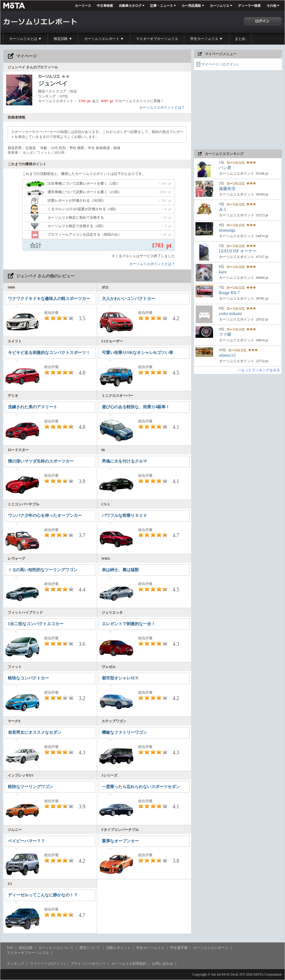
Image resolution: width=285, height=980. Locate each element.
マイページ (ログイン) (47, 964)
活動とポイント (118, 948)
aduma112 (227, 355)
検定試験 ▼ (63, 39)
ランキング (16, 964)
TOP (10, 948)
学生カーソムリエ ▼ (206, 39)
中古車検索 (105, 6)
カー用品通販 (191, 6)
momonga (227, 230)
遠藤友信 (227, 189)
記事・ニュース (162, 6)
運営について (90, 948)
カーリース (83, 6)
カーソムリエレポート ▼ (104, 39)
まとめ (240, 39)
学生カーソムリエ (150, 948)
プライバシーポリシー (88, 964)
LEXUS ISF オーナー (238, 251)
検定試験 (26, 948)
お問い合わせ (163, 964)
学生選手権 (179, 948)
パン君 (225, 168)
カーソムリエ (220, 6)
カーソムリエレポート (211, 948)
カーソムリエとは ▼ (25, 39)
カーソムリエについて (56, 948)
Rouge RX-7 (229, 293)
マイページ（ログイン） (221, 64)
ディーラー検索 (249, 6)
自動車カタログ (130, 6)
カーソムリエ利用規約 (129, 964)
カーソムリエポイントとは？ (162, 107)
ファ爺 (225, 334)
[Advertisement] (238, 110)
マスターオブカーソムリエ (157, 39)
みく (223, 209)
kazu (223, 272)
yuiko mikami (230, 314)
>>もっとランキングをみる (259, 370)
